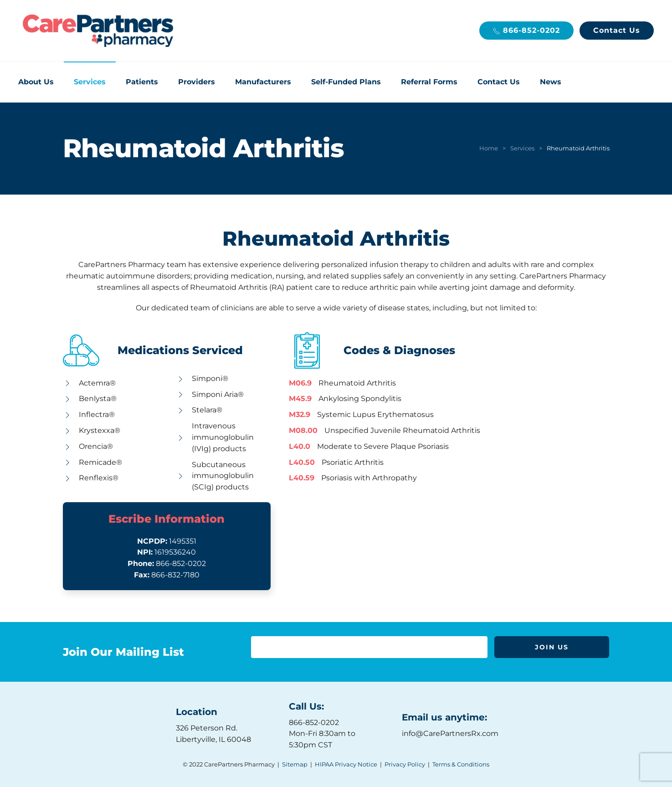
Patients (142, 82)
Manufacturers (263, 82)
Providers (197, 82)
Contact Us (617, 30)
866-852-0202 (526, 30)
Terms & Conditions (461, 764)
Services (90, 82)
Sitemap (295, 764)
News (551, 82)
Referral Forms (429, 82)
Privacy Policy (405, 764)
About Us (36, 82)
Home (489, 148)
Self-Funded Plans (346, 82)
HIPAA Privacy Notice (346, 764)
